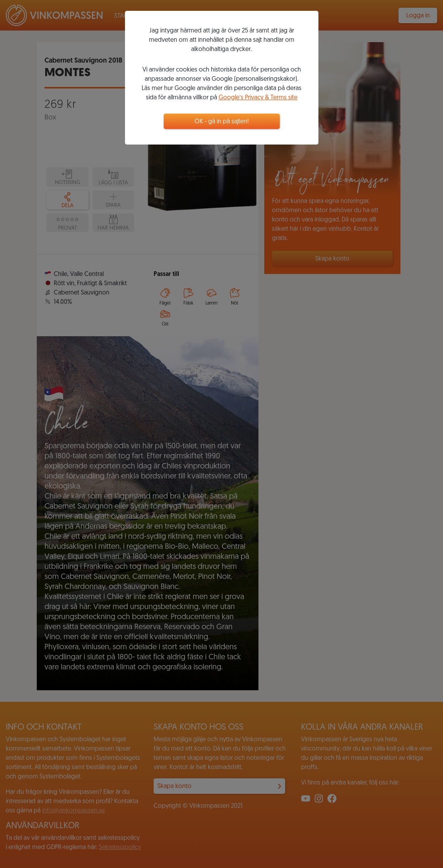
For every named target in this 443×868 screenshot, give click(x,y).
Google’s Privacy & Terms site (258, 98)
